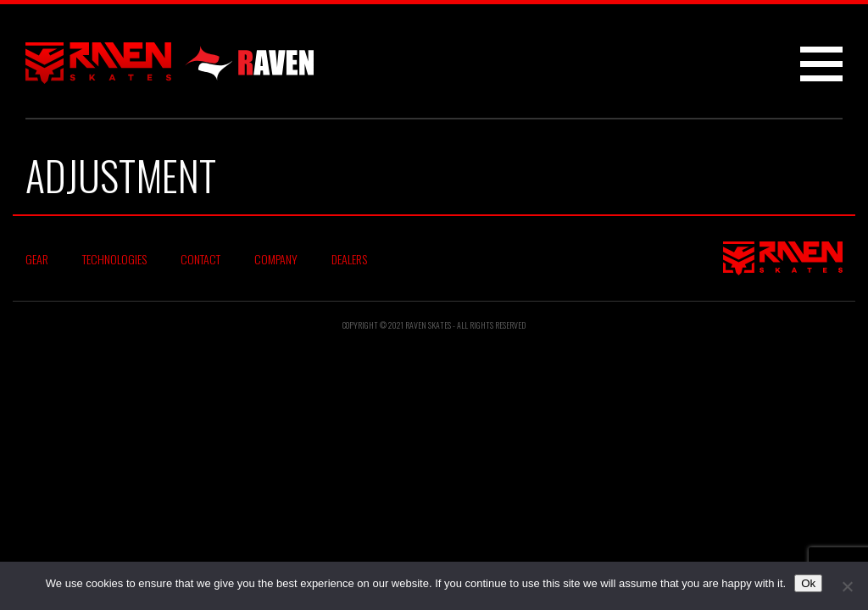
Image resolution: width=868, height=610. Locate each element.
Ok (808, 583)
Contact (200, 259)
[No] (847, 586)
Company (276, 259)
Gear (37, 259)
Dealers (349, 259)
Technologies (114, 259)
